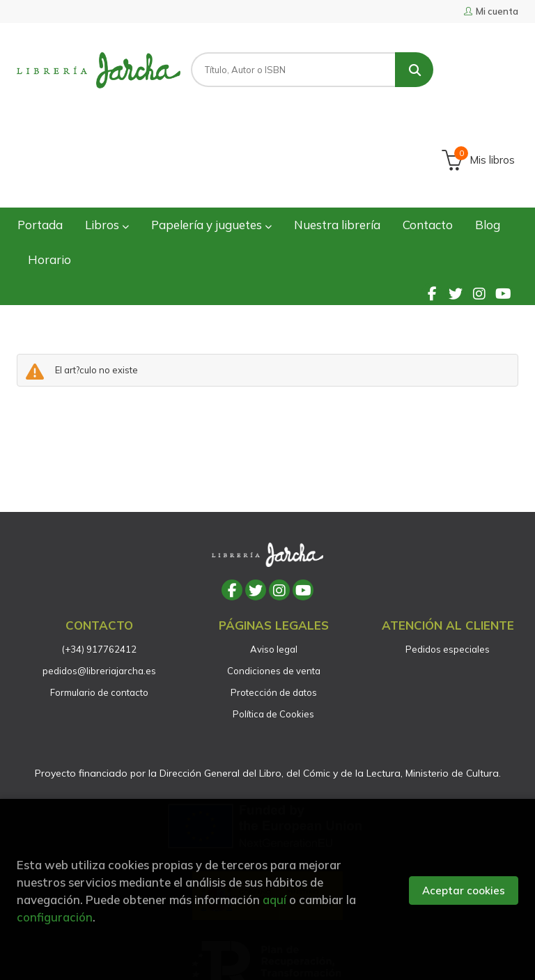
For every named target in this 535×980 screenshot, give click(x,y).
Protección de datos (274, 602)
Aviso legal (274, 559)
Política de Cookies (273, 624)
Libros (107, 135)
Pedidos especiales (448, 559)
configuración (55, 917)
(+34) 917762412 (99, 559)
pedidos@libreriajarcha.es (99, 581)
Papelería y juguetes (211, 135)
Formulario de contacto (99, 602)
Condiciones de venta (274, 581)
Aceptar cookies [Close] (464, 890)
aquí (274, 900)
